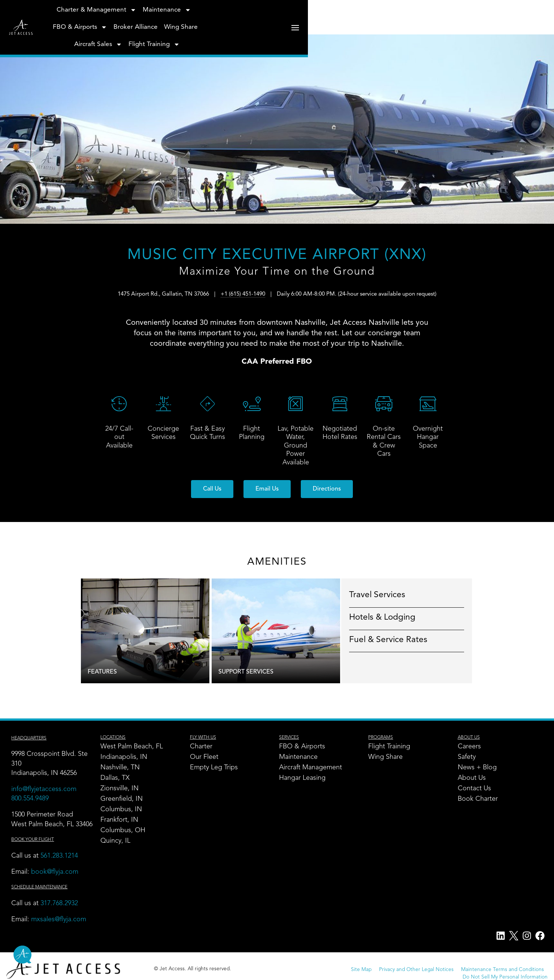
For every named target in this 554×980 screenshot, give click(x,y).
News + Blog (477, 768)
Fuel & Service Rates (402, 640)
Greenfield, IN (125, 800)
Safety (467, 758)
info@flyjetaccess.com (48, 790)
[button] (212, 489)
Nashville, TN (123, 768)
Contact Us (474, 789)
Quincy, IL (118, 842)
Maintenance (187, 22)
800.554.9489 (34, 799)
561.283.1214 (63, 866)
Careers (469, 747)
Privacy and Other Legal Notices (321, 973)
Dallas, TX (118, 779)
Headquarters (33, 739)
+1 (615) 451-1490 (243, 303)
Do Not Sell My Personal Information (498, 973)
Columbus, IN (124, 810)
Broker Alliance (301, 22)
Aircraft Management (312, 768)
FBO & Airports (245, 22)
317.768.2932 (64, 913)
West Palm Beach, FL (135, 747)
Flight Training (450, 22)
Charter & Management (117, 22)
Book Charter (478, 800)
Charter (203, 747)
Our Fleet (206, 758)
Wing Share (346, 22)
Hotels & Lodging (396, 617)
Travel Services (391, 595)
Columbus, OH (126, 831)
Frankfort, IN (122, 821)
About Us (472, 779)
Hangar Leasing (304, 779)
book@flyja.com (58, 882)
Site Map (266, 973)
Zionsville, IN (122, 789)
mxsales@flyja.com (62, 929)
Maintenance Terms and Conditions (407, 973)
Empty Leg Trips (216, 768)
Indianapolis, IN (127, 758)
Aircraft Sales (393, 22)
